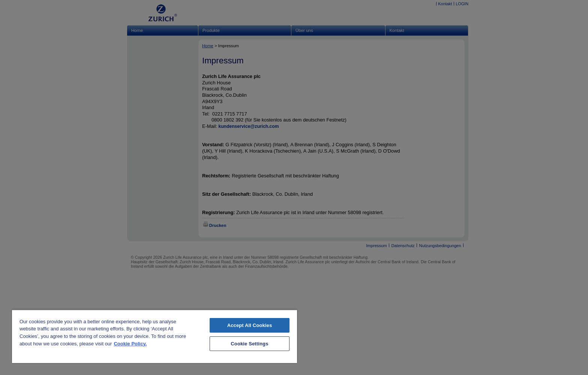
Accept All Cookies (250, 325)
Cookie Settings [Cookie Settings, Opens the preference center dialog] (249, 344)
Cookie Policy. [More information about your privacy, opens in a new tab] (130, 344)
